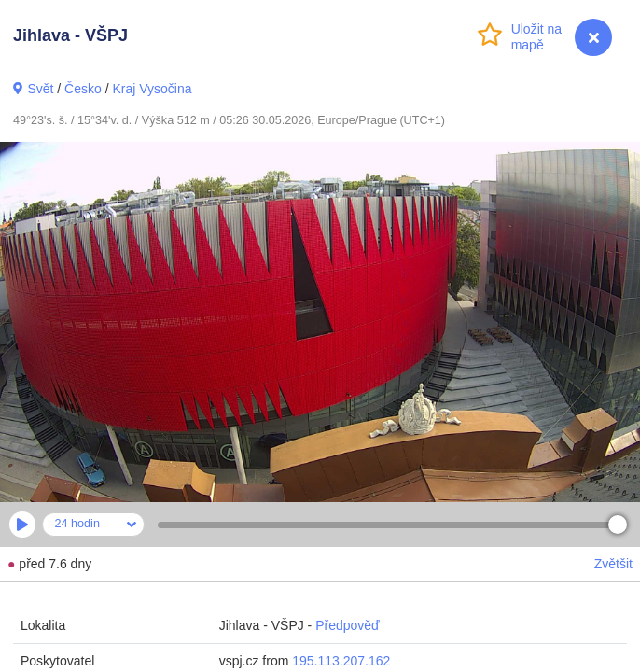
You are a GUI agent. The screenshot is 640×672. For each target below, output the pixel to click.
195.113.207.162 (341, 661)
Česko (83, 89)
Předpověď (348, 625)
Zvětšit (613, 564)
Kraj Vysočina (152, 89)
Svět (40, 89)
